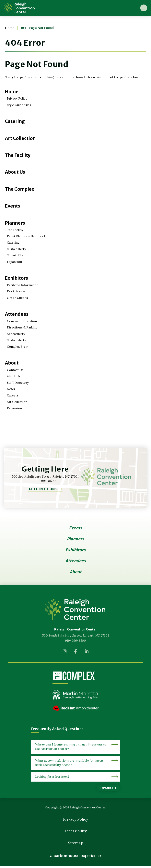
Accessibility (16, 333)
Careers (13, 395)
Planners (15, 223)
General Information (23, 321)
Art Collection (21, 138)
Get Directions (43, 488)
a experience (75, 858)
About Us (15, 172)
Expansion (15, 261)
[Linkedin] (87, 652)
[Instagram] (64, 652)
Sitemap (75, 844)
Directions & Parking (23, 327)
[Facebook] (75, 652)
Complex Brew (18, 346)
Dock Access (16, 291)
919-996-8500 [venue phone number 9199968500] (76, 640)
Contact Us (16, 369)
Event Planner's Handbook (27, 236)
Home (10, 28)
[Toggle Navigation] (144, 8)
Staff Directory (18, 382)
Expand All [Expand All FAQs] (108, 787)
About (12, 362)
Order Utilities (18, 297)
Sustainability (17, 249)
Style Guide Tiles (19, 105)
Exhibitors (17, 278)
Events (13, 206)
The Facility (18, 155)
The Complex (20, 189)
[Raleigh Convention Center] (75, 608)
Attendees (17, 314)
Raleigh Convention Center (19, 8)
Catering (15, 121)
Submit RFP (15, 255)
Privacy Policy (17, 98)
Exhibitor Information (23, 285)
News (11, 388)
